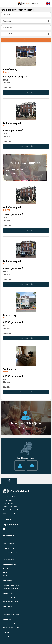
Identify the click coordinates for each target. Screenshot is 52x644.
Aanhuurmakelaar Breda (11, 588)
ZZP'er (5, 572)
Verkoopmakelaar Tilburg (11, 627)
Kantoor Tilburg (8, 640)
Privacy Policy (8, 519)
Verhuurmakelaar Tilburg (11, 598)
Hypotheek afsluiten (9, 556)
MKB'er (5, 575)
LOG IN (10, 174)
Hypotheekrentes (8, 559)
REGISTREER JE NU (15, 169)
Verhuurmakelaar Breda (10, 601)
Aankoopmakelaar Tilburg (11, 614)
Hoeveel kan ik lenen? (10, 553)
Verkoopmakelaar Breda (10, 624)
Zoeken (26, 40)
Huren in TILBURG (9, 543)
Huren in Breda (8, 540)
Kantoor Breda (7, 637)
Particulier (6, 569)
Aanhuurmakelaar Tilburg (11, 585)
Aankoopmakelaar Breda (11, 611)
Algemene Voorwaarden (11, 510)
